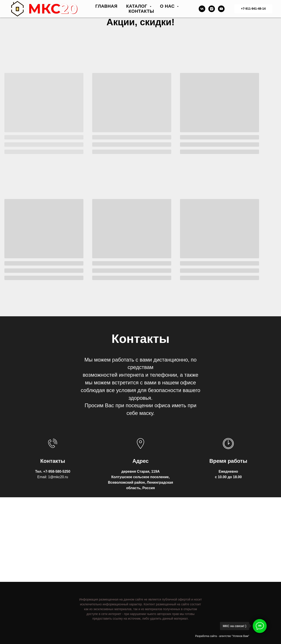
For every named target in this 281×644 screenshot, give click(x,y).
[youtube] (221, 9)
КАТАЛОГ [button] (137, 6)
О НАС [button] (168, 6)
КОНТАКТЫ (141, 11)
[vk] (202, 9)
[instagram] (212, 9)
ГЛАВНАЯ (106, 6)
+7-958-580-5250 (57, 471)
